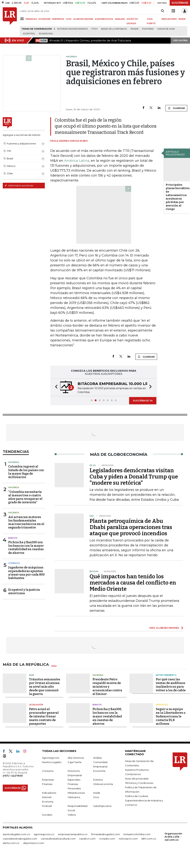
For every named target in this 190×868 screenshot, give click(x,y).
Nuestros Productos (137, 770)
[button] (55, 387)
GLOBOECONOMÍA (83, 19)
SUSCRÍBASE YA (143, 401)
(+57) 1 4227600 (13, 776)
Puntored (148, 29)
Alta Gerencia (76, 758)
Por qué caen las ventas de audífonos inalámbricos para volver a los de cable (171, 685)
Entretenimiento (166, 675)
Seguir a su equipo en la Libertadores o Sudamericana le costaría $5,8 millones (171, 716)
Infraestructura (76, 793)
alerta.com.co (11, 843)
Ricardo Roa (46, 34)
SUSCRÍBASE (180, 3)
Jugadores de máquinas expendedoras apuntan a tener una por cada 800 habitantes (26, 573)
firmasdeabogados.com (106, 834)
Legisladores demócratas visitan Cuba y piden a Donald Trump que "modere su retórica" (134, 477)
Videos (72, 815)
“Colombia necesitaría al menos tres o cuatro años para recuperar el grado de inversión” (25, 497)
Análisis (97, 758)
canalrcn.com (87, 839)
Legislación (36, 705)
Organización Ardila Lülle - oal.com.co (173, 837)
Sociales (47, 815)
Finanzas (47, 784)
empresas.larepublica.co (73, 834)
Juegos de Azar (166, 29)
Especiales (74, 780)
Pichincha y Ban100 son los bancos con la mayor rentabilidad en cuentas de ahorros (26, 548)
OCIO (69, 19)
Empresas (48, 780)
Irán (32, 675)
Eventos (98, 780)
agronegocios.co (44, 834)
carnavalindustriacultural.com (58, 839)
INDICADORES (169, 19)
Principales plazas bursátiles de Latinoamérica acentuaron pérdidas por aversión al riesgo (178, 197)
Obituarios (74, 797)
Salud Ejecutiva (102, 806)
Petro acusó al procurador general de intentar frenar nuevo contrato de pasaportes (44, 716)
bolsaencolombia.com (137, 834)
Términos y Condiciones (139, 783)
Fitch (94, 29)
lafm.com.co (149, 839)
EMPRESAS (58, 19)
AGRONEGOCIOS (104, 19)
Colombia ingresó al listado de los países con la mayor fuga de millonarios (26, 472)
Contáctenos (133, 774)
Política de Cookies (137, 796)
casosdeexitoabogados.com (20, 839)
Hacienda (14, 462)
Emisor (134, 29)
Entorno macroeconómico (73, 29)
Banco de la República (114, 29)
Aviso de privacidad (137, 779)
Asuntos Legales (52, 762)
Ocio (96, 797)
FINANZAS (31, 19)
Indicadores (49, 793)
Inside (97, 793)
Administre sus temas (19, 185)
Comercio (14, 563)
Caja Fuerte (75, 762)
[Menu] (23, 19)
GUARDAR (176, 108)
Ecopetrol (29, 34)
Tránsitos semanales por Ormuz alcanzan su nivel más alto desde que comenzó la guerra (45, 687)
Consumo (48, 771)
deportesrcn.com (34, 843)
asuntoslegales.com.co (16, 834)
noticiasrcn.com (128, 839)
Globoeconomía (103, 784)
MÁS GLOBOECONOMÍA (164, 628)
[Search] (162, 11)
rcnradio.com (107, 839)
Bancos (13, 538)
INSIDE (182, 19)
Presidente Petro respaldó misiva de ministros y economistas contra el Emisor (107, 687)
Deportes (162, 705)
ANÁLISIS (120, 19)
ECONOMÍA (45, 19)
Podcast (47, 806)
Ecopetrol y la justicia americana (24, 591)
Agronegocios (51, 758)
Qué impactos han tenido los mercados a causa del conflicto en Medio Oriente (133, 583)
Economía (99, 771)
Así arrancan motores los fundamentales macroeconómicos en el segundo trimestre (26, 522)
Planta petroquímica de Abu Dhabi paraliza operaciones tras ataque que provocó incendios (131, 527)
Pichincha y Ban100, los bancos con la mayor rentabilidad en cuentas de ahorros (107, 716)
